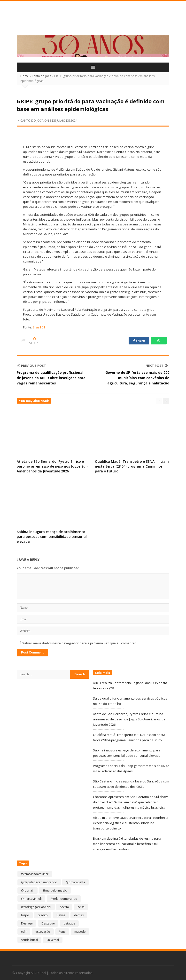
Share (139, 341)
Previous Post (31, 366)
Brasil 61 (39, 327)
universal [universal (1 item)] (53, 940)
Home (25, 76)
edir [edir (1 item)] (24, 932)
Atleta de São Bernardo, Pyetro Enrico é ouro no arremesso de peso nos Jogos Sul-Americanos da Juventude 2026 (52, 466)
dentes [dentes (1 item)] (79, 915)
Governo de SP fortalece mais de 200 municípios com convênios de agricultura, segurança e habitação (137, 378)
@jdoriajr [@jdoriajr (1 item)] (27, 890)
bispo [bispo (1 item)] (25, 915)
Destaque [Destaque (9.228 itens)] (48, 923)
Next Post (157, 366)
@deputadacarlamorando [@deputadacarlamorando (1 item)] (39, 882)
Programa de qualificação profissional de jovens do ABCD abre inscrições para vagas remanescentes (51, 378)
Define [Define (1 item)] (61, 915)
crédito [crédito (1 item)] (43, 915)
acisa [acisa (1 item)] (81, 907)
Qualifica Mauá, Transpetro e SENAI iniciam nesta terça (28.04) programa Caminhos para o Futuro (132, 466)
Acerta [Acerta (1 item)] (64, 907)
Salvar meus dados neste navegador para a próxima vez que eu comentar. (80, 643)
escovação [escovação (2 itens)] (43, 932)
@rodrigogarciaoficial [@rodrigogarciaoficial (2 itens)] (36, 907)
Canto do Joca (41, 76)
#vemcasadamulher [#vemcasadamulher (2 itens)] (35, 874)
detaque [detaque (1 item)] (69, 923)
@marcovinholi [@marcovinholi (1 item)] (31, 899)
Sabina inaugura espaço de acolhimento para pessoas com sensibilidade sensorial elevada (52, 537)
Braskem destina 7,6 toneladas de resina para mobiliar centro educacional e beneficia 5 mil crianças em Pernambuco (127, 844)
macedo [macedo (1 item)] (80, 932)
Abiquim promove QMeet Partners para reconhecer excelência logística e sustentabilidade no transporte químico (131, 823)
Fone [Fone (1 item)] (62, 932)
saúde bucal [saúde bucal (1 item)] (29, 940)
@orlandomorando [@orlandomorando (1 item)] (64, 899)
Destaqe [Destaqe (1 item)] (27, 923)
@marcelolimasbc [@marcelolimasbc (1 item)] (55, 890)
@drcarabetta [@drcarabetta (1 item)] (75, 882)
